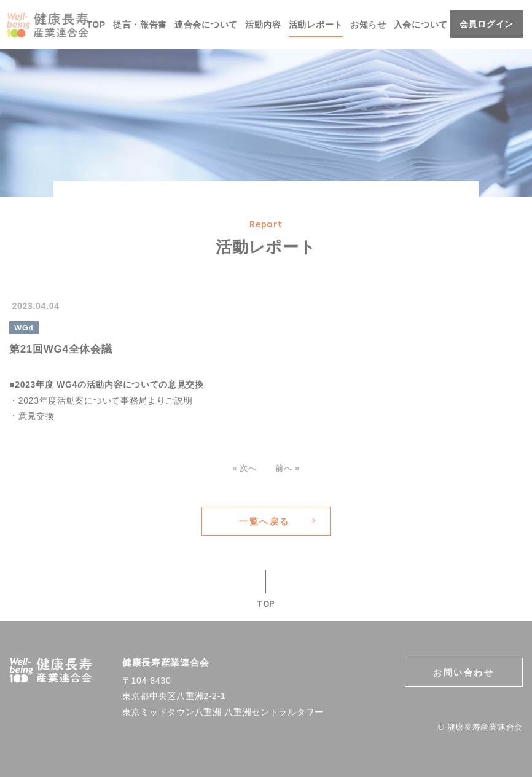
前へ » (284, 468)
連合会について (206, 25)
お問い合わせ (464, 673)
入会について (421, 25)
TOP (96, 25)
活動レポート (316, 25)
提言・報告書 (140, 25)
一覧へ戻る (264, 521)
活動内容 (263, 25)
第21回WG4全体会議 (61, 349)
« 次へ (248, 468)
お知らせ (368, 25)
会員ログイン (487, 24)
